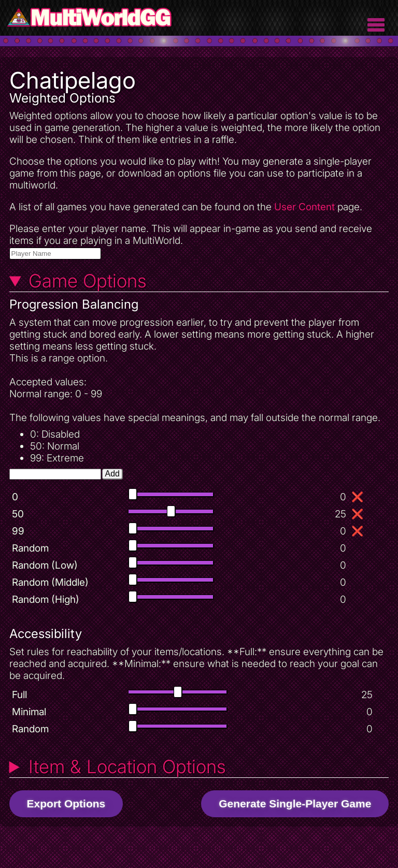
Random (30, 548)
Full (19, 695)
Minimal (29, 712)
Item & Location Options (127, 766)
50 (18, 514)
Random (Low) (45, 565)
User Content (304, 207)
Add (112, 474)
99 (18, 531)
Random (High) (46, 599)
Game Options (88, 281)
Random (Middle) (50, 582)
